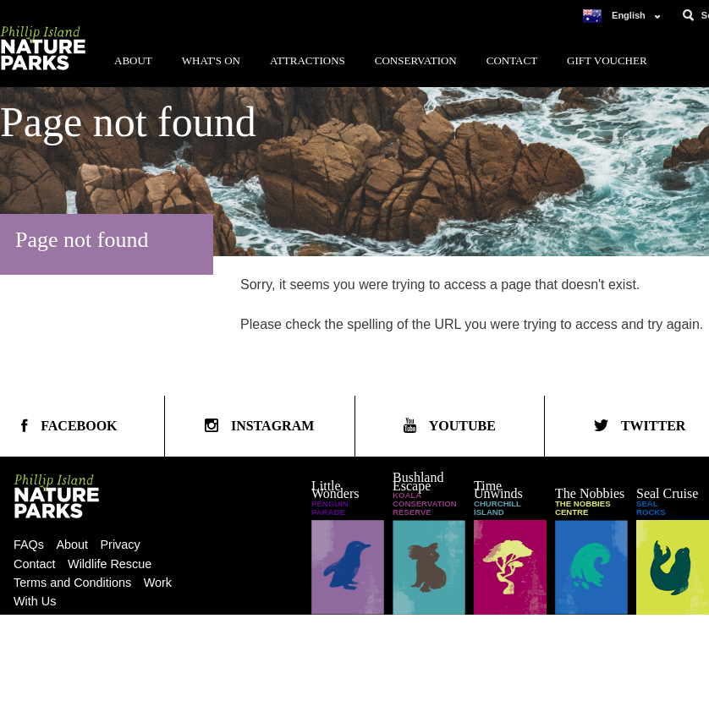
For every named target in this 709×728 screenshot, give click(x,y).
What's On (211, 60)
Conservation (416, 60)
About (133, 60)
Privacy (121, 545)
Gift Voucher (607, 60)
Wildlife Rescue (110, 564)
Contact (512, 60)
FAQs (29, 545)
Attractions (308, 60)
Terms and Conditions (72, 583)
